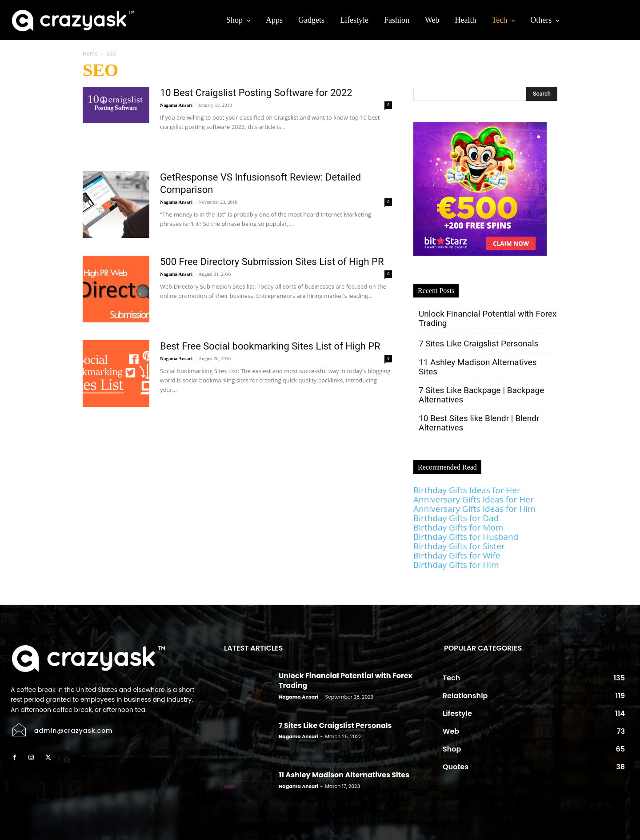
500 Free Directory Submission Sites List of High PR (272, 262)
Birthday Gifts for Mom (458, 527)
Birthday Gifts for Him (456, 565)
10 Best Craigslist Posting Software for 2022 (256, 93)
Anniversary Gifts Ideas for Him (474, 509)
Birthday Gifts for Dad (456, 518)
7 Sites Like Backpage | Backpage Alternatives (481, 395)
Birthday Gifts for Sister (459, 546)
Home (90, 54)
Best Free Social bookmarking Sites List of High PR (270, 346)
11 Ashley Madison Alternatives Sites (478, 367)
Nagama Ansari (176, 105)
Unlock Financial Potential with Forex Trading (488, 318)
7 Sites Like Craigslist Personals (480, 344)
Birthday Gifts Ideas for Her (467, 490)
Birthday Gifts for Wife (457, 555)
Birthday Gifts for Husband (466, 537)
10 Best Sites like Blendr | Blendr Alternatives (479, 423)
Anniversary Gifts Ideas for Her (474, 499)
